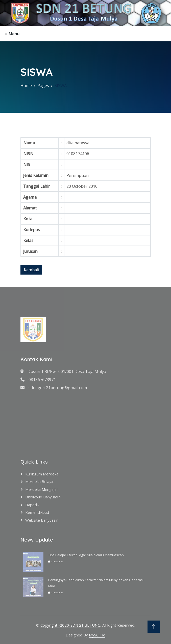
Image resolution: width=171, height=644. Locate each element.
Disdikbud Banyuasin (43, 497)
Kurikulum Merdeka (42, 474)
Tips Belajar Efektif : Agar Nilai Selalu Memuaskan (86, 555)
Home (26, 86)
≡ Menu (12, 34)
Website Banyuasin (42, 520)
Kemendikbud (37, 512)
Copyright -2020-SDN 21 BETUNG (70, 625)
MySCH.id (97, 635)
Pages (43, 86)
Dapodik (32, 505)
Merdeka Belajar (40, 481)
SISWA (61, 86)
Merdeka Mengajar (42, 489)
